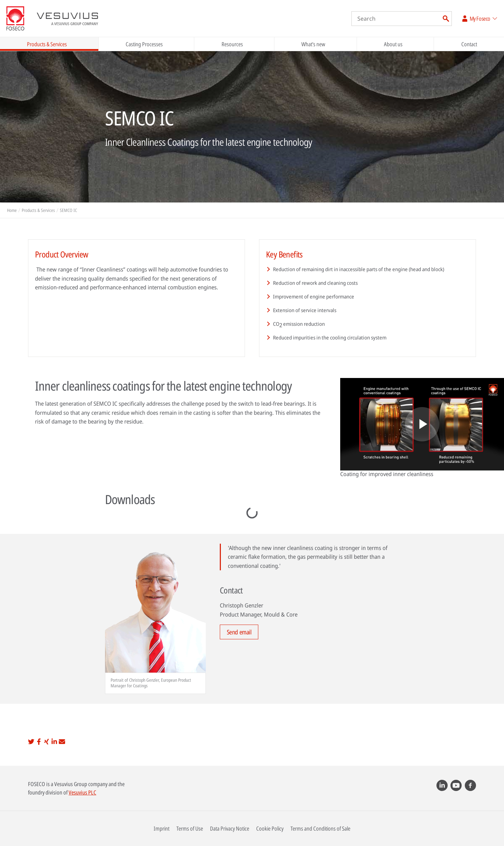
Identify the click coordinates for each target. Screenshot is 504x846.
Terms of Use (190, 828)
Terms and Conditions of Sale (320, 828)
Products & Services (47, 44)
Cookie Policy (270, 828)
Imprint (162, 828)
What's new (313, 44)
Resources (232, 44)
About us (393, 44)
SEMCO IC (68, 210)
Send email (239, 632)
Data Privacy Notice (230, 828)
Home (12, 210)
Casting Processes (144, 44)
